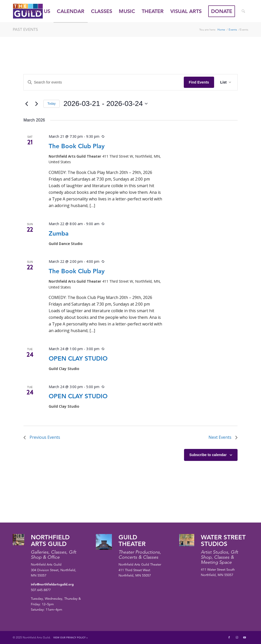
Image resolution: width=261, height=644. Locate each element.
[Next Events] (36, 104)
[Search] (243, 11)
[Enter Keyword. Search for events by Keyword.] (104, 82)
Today (51, 104)
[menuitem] (37, 11)
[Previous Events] (27, 104)
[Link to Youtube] (244, 637)
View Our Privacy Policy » (70, 637)
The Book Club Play (77, 146)
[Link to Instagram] (237, 637)
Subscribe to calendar (208, 455)
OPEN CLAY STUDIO (78, 358)
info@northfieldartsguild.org (52, 584)
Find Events (199, 82)
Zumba (59, 233)
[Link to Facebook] (229, 637)
